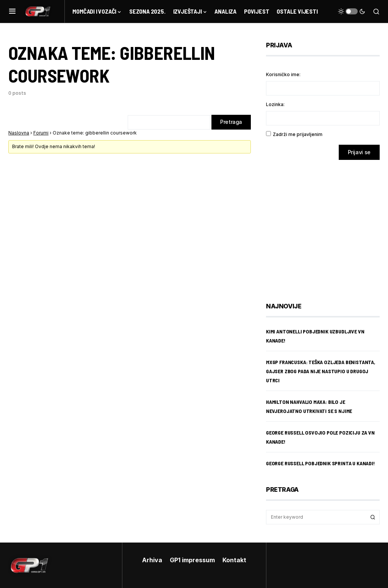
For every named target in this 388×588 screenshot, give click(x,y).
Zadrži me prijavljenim (298, 134)
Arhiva (152, 560)
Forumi (41, 133)
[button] (12, 11)
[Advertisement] (327, 225)
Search (373, 517)
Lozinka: (275, 104)
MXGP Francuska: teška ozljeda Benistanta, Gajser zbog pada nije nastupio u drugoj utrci (321, 371)
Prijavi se (359, 152)
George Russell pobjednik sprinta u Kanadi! (320, 463)
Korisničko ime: (283, 74)
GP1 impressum (192, 560)
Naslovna (19, 133)
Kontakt (234, 560)
